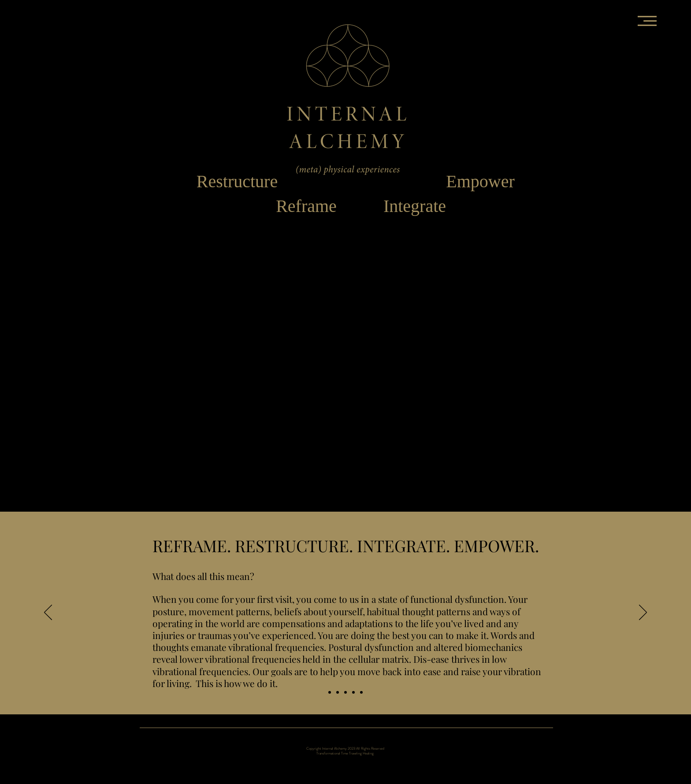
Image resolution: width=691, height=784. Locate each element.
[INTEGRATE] (353, 692)
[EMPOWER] (361, 692)
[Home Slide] (330, 692)
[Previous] (48, 613)
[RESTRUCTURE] (345, 692)
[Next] (643, 613)
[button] (647, 21)
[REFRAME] (338, 692)
